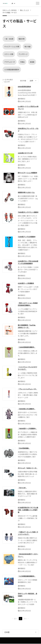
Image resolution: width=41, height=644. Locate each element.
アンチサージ (23, 54)
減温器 (32, 62)
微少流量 (28, 46)
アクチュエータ (10, 62)
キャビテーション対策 (12, 46)
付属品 (22, 62)
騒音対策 (22, 39)
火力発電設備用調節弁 (12, 69)
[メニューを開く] (38, 3)
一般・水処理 (9, 39)
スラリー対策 (9, 54)
